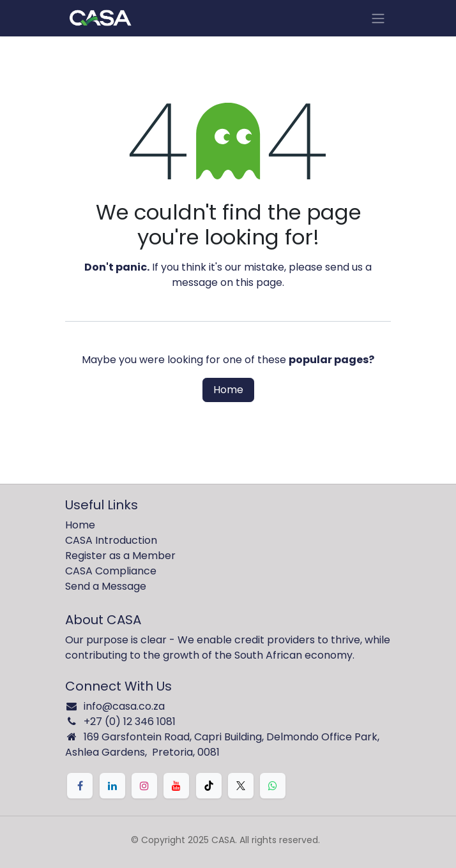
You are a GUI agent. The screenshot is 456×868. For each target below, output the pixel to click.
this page (259, 282)
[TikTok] (209, 786)
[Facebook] (80, 786)
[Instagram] (144, 786)
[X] (241, 786)
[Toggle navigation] (378, 18)
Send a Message (106, 586)
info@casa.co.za (124, 706)
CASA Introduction (111, 540)
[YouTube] (176, 786)
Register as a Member (120, 556)
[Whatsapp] (273, 786)
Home (228, 390)
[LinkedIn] (112, 786)
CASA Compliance (111, 571)
